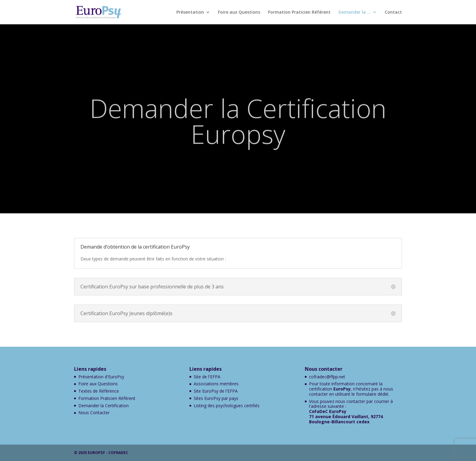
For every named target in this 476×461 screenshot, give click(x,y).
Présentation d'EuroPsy (101, 377)
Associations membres (216, 384)
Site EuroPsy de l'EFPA (216, 391)
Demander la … (355, 12)
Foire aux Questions (239, 12)
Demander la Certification (104, 406)
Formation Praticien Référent (299, 12)
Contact (393, 12)
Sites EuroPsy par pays (216, 398)
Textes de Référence (99, 391)
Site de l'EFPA (207, 377)
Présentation (190, 12)
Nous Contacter (94, 413)
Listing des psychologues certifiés (227, 406)
